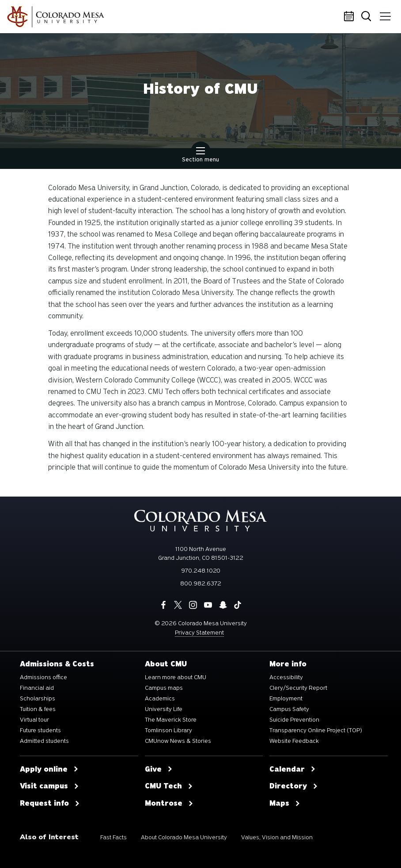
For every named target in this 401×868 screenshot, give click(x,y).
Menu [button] (384, 13)
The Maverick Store (171, 720)
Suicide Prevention (294, 720)
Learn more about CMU (176, 677)
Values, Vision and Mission (277, 837)
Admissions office (44, 677)
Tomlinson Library (168, 730)
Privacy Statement (199, 633)
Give (159, 769)
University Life (164, 709)
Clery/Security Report (298, 688)
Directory (294, 786)
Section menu (200, 156)
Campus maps (164, 688)
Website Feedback (294, 741)
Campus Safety (289, 709)
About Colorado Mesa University (184, 837)
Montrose (169, 803)
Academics (160, 699)
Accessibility (286, 677)
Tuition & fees (38, 709)
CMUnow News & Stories (178, 741)
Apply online (49, 769)
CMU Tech (169, 786)
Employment (286, 699)
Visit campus (49, 786)
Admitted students (44, 741)
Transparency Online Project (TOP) (316, 730)
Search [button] (368, 17)
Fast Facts (113, 837)
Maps (285, 803)
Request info (50, 803)
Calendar (350, 17)
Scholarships (38, 699)
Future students (40, 730)
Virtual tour (34, 720)
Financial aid (37, 688)
